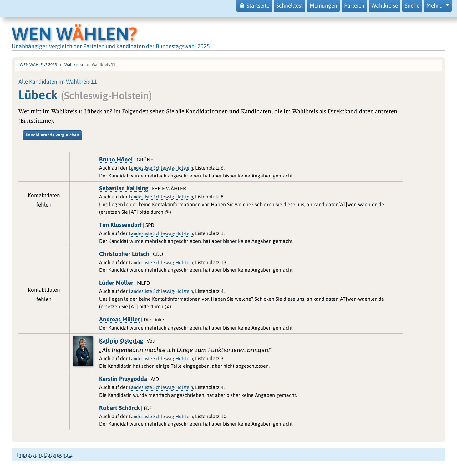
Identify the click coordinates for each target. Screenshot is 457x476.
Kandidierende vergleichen (52, 135)
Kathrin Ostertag (121, 340)
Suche (412, 6)
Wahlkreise (385, 6)
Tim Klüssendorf (120, 225)
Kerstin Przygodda (123, 379)
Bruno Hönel (116, 159)
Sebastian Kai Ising (124, 188)
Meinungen (323, 6)
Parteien (354, 6)
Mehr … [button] (436, 6)
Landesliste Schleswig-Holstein (161, 168)
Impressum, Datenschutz (45, 455)
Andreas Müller (119, 319)
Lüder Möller (116, 283)
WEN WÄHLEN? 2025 (38, 65)
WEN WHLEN (74, 34)
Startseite (254, 5)
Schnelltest (289, 6)
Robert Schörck (119, 408)
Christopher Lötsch (124, 254)
